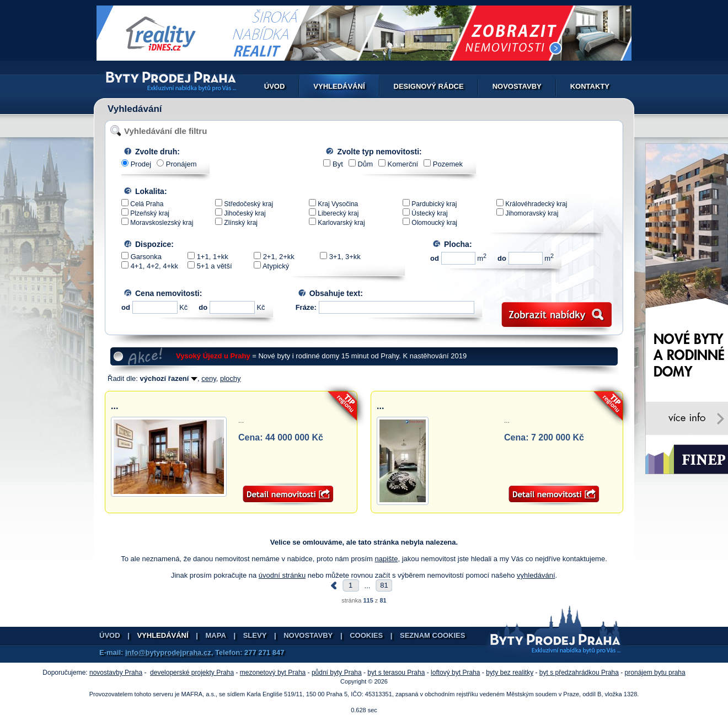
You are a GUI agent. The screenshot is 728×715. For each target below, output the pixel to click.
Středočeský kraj (248, 204)
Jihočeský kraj (245, 213)
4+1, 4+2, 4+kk (154, 266)
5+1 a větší (215, 266)
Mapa (216, 635)
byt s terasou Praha (396, 673)
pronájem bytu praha (655, 673)
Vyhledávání (339, 86)
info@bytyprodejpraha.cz (168, 652)
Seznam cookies (432, 635)
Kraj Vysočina (338, 204)
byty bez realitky (510, 673)
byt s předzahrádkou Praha (579, 673)
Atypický (276, 266)
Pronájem (181, 164)
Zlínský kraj (241, 223)
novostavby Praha (116, 673)
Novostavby (517, 86)
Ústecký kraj (429, 213)
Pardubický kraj (434, 204)
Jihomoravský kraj (532, 213)
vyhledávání (536, 575)
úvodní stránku (282, 575)
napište (387, 559)
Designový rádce (429, 86)
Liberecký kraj (338, 213)
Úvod (275, 86)
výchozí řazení (169, 378)
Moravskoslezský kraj (162, 223)
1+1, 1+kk (213, 257)
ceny (209, 378)
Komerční (403, 164)
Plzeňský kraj (150, 213)
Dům (365, 164)
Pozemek (448, 164)
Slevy (255, 635)
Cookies (366, 635)
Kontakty (590, 86)
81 (384, 585)
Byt (338, 164)
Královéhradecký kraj (536, 204)
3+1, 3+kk (345, 257)
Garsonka (146, 257)
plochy (231, 378)
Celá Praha (147, 204)
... (114, 406)
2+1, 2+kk (279, 257)
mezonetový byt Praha (273, 673)
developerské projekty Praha (192, 673)
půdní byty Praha (337, 673)
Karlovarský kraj (341, 223)
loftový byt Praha (455, 673)
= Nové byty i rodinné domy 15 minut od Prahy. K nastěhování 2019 (321, 356)
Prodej (141, 164)
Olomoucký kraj (434, 223)
